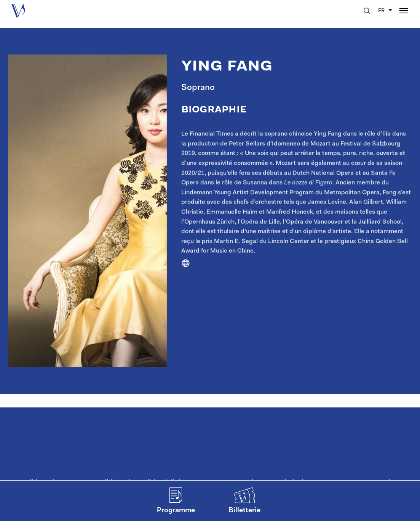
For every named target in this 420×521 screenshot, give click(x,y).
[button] (367, 11)
